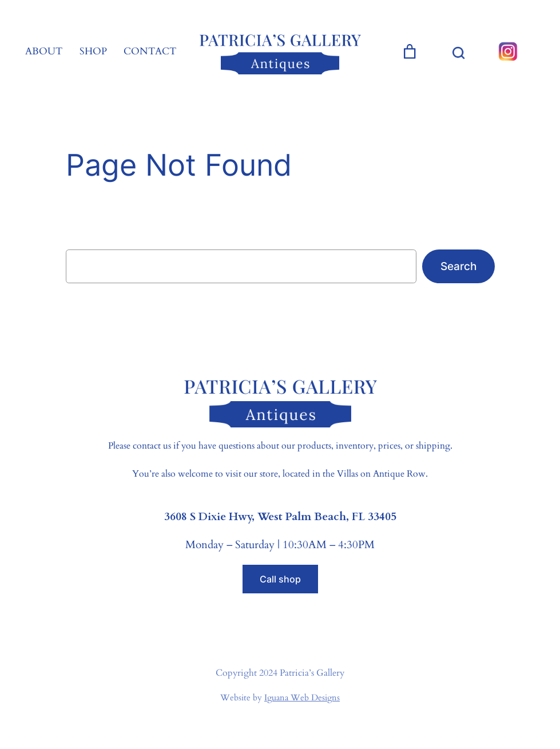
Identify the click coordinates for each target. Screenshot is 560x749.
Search (458, 266)
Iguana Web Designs (302, 698)
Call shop (280, 579)
